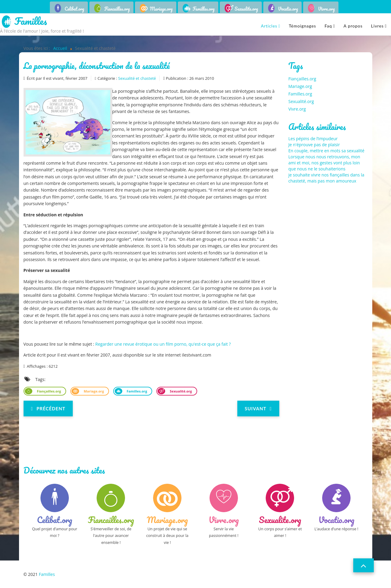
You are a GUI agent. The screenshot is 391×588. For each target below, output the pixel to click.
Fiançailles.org (48, 391)
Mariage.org (161, 9)
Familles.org (204, 9)
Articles (269, 26)
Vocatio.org (288, 9)
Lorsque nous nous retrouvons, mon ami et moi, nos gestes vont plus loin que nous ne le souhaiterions (324, 163)
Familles (31, 22)
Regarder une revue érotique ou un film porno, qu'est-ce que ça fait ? (163, 344)
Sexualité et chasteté (137, 78)
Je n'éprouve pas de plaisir (314, 145)
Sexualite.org (246, 9)
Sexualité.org (180, 391)
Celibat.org (74, 9)
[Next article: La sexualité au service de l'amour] (258, 409)
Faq (328, 26)
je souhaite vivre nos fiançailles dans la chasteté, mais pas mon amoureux (326, 178)
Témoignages (302, 26)
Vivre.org (326, 9)
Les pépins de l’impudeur (313, 139)
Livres (377, 26)
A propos (353, 26)
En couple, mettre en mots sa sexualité (326, 151)
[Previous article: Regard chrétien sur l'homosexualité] (48, 409)
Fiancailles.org (117, 9)
